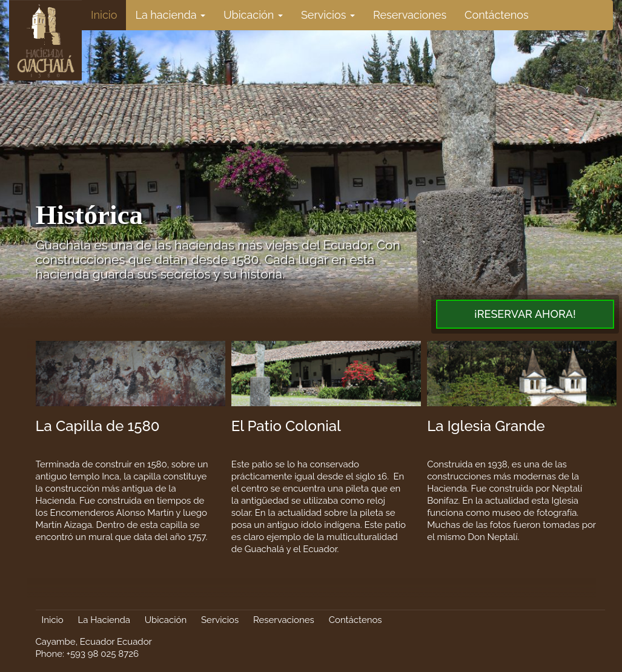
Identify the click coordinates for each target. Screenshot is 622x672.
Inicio (104, 15)
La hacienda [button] (170, 15)
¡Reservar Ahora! (525, 314)
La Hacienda (104, 620)
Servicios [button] (328, 15)
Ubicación (166, 620)
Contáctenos (497, 15)
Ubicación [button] (253, 15)
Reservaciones (410, 15)
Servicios (220, 620)
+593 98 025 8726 (103, 654)
